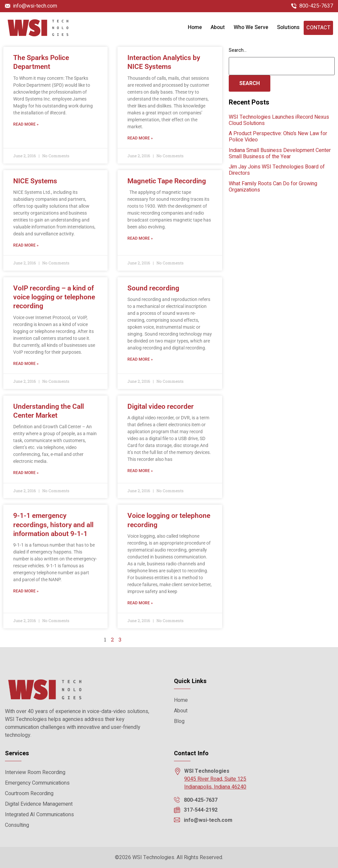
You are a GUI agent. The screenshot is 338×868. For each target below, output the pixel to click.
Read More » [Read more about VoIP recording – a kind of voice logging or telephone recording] (26, 364)
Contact (318, 28)
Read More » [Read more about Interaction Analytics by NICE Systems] (140, 138)
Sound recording (153, 288)
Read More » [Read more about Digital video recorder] (140, 471)
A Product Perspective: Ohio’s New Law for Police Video (278, 137)
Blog (179, 721)
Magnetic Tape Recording (167, 181)
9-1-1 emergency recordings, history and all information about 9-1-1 (53, 525)
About (218, 27)
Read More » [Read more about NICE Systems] (26, 245)
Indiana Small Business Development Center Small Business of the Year (280, 153)
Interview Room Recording (35, 772)
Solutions (288, 27)
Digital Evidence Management (39, 804)
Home (195, 27)
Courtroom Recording (29, 793)
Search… (238, 50)
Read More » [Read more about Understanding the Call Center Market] (26, 473)
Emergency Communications (37, 783)
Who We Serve (251, 27)
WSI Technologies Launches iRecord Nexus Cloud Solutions (279, 120)
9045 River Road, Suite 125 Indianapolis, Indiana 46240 (215, 783)
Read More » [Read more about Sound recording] (140, 359)
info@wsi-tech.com (35, 6)
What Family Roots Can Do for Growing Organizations (273, 187)
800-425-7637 (316, 6)
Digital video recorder (161, 406)
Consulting (17, 825)
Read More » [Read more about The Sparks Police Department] (26, 124)
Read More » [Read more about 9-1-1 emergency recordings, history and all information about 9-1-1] (26, 591)
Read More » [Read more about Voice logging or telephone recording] (140, 603)
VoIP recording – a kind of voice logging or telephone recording (54, 297)
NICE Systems (35, 181)
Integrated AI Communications (39, 815)
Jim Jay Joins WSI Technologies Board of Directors (277, 170)
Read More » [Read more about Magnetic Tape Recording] (140, 238)
